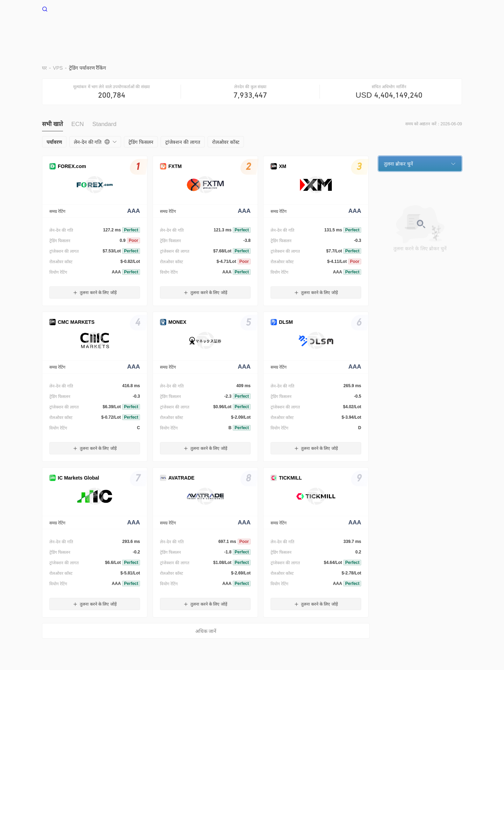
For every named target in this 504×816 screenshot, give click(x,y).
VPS (198, 31)
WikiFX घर (59, 8)
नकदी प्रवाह (372, 31)
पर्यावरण (248, 31)
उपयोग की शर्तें (102, 716)
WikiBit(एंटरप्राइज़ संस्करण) (202, 716)
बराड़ (222, 31)
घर (177, 31)
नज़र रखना (408, 31)
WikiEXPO (290, 716)
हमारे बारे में (52, 716)
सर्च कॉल (162, 716)
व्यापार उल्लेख (332, 31)
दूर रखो (277, 31)
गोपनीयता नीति (135, 716)
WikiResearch (322, 716)
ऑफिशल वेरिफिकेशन (253, 716)
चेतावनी (75, 716)
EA (302, 31)
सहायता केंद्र (445, 31)
